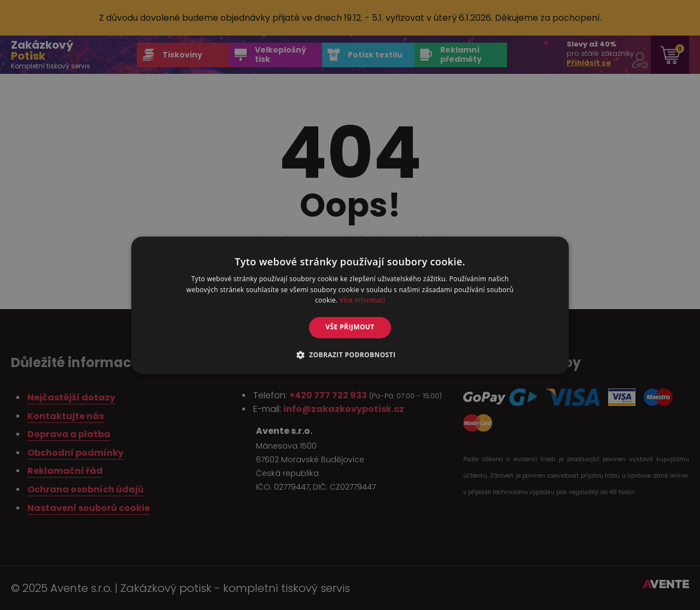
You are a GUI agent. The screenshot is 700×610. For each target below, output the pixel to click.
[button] (350, 355)
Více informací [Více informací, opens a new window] (362, 301)
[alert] (350, 305)
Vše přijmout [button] (350, 327)
